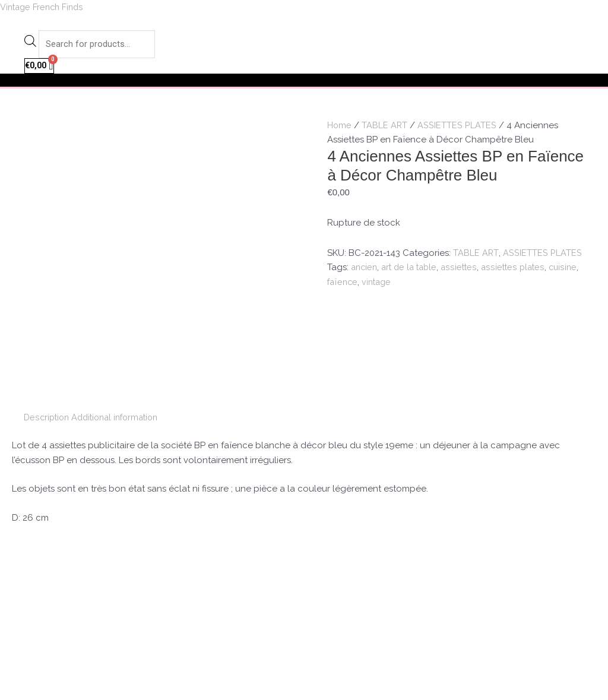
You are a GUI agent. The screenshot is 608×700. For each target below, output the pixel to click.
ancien (365, 269)
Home (340, 126)
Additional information (121, 298)
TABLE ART (385, 126)
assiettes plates (520, 269)
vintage (379, 284)
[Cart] (40, 67)
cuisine (571, 269)
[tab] (48, 298)
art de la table (413, 269)
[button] (304, 82)
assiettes (465, 269)
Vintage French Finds (45, 7)
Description (48, 298)
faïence (343, 284)
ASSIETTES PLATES (458, 126)
